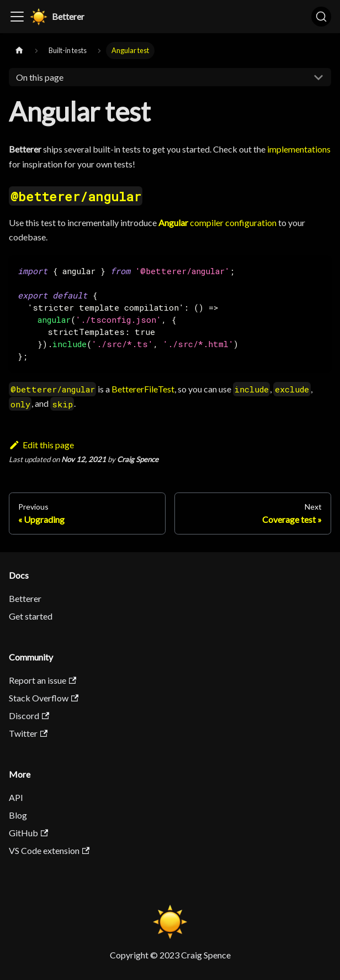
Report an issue (42, 680)
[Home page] (19, 51)
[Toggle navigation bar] (17, 17)
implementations (299, 149)
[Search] (321, 17)
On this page (40, 77)
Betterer (25, 598)
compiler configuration (217, 222)
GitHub (28, 833)
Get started (31, 616)
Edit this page (41, 445)
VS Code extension (49, 850)
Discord (29, 716)
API (16, 797)
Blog (18, 815)
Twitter (28, 733)
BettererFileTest (143, 389)
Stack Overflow (44, 698)
